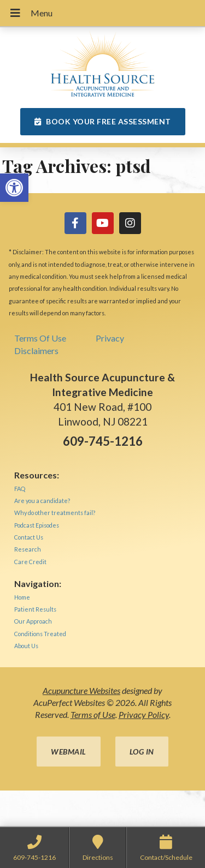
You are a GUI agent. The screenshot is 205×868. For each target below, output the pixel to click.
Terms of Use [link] (93, 714)
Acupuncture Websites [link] (81, 690)
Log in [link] (142, 752)
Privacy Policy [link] (144, 714)
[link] (14, 188)
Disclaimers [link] (36, 351)
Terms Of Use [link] (40, 338)
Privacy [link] (110, 338)
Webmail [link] (69, 752)
